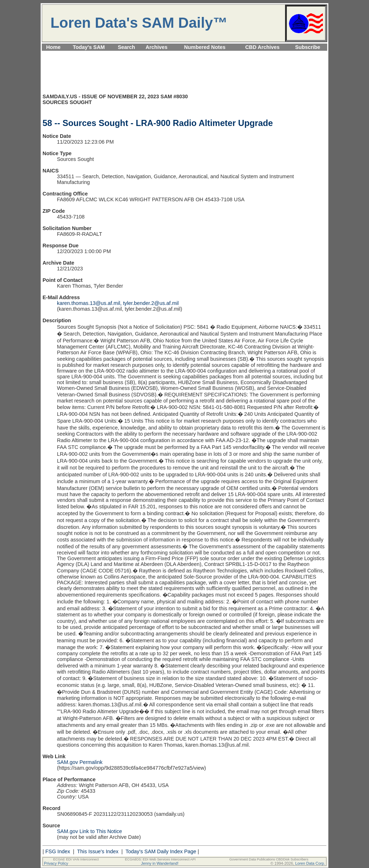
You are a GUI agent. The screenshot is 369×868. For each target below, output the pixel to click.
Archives (157, 47)
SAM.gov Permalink (80, 762)
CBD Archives (262, 47)
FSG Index (58, 851)
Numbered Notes (205, 47)
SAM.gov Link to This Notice (90, 831)
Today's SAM (89, 47)
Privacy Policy (56, 863)
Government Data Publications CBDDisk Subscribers (269, 859)
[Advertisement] (184, 55)
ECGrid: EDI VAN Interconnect (76, 859)
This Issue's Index (98, 851)
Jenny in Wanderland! (160, 863)
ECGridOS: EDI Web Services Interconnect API (160, 859)
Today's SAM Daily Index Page (161, 851)
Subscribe (308, 47)
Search (126, 47)
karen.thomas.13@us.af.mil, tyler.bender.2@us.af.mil (118, 303)
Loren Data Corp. (310, 863)
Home (53, 47)
